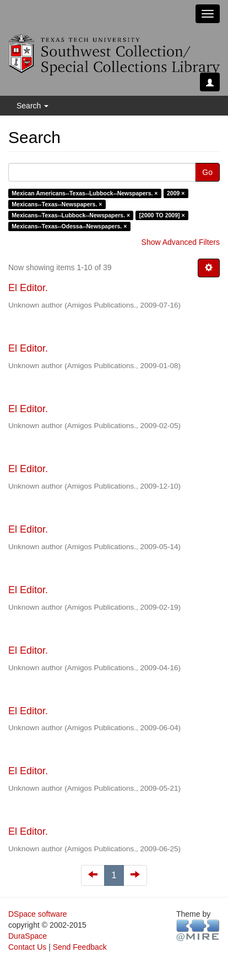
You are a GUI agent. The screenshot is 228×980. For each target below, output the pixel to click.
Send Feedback (80, 947)
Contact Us (27, 947)
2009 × (176, 193)
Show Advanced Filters (181, 242)
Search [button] (32, 106)
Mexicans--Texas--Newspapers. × (57, 204)
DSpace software (38, 914)
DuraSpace (28, 936)
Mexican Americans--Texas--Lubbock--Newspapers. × (85, 193)
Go (207, 172)
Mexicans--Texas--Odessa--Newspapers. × (69, 226)
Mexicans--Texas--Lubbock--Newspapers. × (71, 215)
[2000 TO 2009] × (162, 215)
